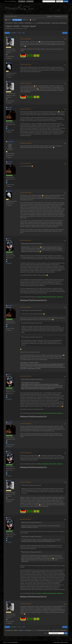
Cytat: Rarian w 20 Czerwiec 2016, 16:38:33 (32, 310)
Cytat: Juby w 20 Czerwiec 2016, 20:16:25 (32, 485)
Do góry (7, 627)
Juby (45, 23)
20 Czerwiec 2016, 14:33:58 (26, 143)
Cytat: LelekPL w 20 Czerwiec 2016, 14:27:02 (32, 337)
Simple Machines (14, 642)
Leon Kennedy (40, 23)
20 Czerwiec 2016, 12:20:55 (26, 83)
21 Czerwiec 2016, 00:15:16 (26, 376)
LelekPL (48, 23)
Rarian (9, 63)
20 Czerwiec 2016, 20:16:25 (26, 240)
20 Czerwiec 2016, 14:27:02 (26, 109)
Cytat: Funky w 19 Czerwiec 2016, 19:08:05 (32, 244)
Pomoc (55, 642)
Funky (9, 37)
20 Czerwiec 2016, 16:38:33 (26, 193)
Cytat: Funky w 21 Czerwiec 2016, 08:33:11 (32, 522)
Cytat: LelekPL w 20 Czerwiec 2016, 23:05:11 (32, 379)
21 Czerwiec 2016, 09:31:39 (26, 604)
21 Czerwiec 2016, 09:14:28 (26, 519)
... (17, 33)
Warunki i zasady (60, 642)
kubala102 (11, 142)
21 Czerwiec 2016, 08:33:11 (26, 482)
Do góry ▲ (66, 642)
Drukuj (65, 33)
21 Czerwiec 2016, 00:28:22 (26, 424)
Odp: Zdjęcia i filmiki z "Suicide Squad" (29, 37)
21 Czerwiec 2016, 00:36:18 (26, 453)
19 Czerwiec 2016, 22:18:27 (26, 65)
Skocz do (46, 633)
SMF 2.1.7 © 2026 (7, 642)
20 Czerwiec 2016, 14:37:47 (26, 163)
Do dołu (7, 33)
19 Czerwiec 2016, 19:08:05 (26, 39)
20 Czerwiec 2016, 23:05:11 (26, 307)
